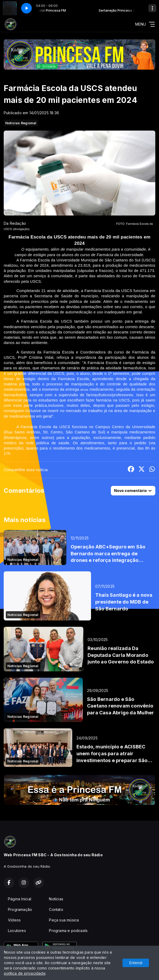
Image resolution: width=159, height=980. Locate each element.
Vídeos (14, 920)
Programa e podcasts (68, 931)
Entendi (136, 963)
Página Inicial (20, 899)
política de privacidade (25, 973)
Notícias (56, 899)
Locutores (17, 931)
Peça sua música (64, 920)
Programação (20, 909)
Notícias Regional (21, 123)
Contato (56, 909)
